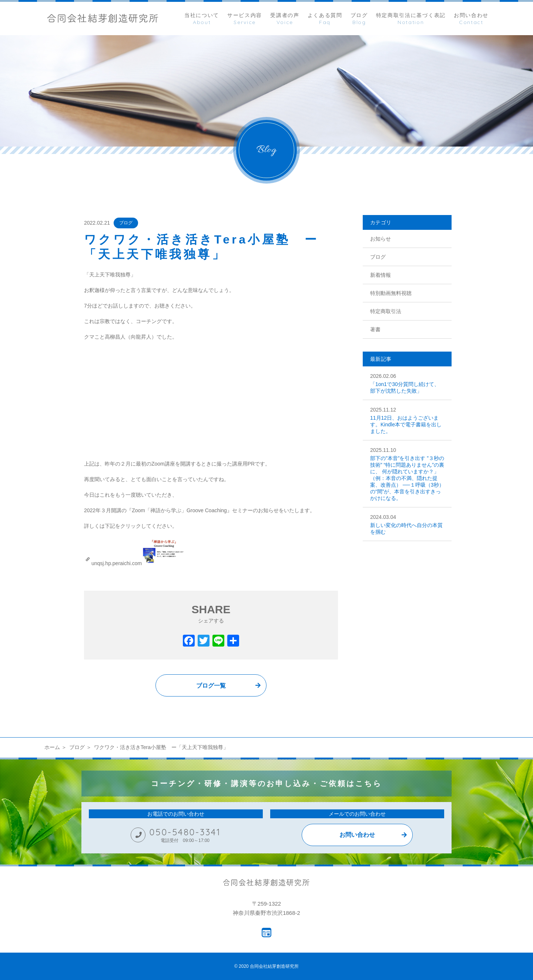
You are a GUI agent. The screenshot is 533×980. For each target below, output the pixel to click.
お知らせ (381, 239)
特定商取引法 (386, 311)
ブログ (126, 223)
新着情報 (381, 275)
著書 (375, 329)
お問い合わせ (357, 835)
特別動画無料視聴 (391, 293)
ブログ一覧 (211, 686)
